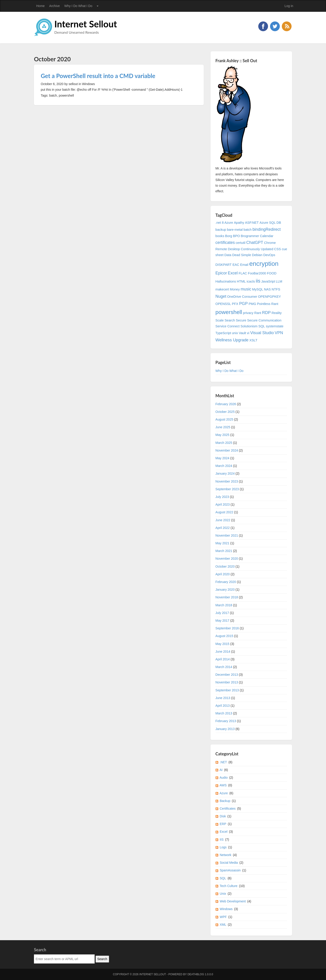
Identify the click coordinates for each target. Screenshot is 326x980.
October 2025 (225, 412)
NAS (267, 289)
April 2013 (223, 706)
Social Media (229, 863)
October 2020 (225, 566)
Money (235, 289)
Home (40, 6)
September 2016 (227, 628)
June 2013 (223, 698)
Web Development (233, 901)
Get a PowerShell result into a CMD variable (98, 76)
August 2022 (224, 512)
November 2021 (227, 535)
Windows (226, 909)
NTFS (276, 289)
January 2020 (225, 590)
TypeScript (223, 333)
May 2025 (222, 435)
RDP (266, 313)
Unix (223, 894)
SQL (262, 326)
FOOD (272, 273)
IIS (222, 840)
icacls (251, 281)
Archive (54, 6)
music (246, 289)
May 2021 (222, 543)
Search (230, 320)
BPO (236, 236)
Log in (289, 6)
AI (221, 770)
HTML (241, 281)
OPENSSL (223, 304)
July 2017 (222, 613)
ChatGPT (255, 243)
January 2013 (225, 729)
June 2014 (223, 652)
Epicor (221, 273)
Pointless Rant (268, 304)
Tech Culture (229, 886)
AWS (223, 785)
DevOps (269, 255)
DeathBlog (196, 974)
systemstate (275, 326)
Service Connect (228, 326)
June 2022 (223, 520)
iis (258, 281)
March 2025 (224, 443)
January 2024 (225, 473)
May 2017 (222, 621)
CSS (278, 249)
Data (228, 255)
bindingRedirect (266, 229)
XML (223, 925)
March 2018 (224, 605)
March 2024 (224, 466)
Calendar (267, 236)
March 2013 (224, 713)
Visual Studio (262, 333)
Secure (241, 320)
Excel (233, 273)
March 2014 (224, 667)
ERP (223, 824)
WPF (223, 917)
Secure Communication (264, 320)
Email (244, 265)
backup (221, 230)
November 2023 (227, 481)
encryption (264, 264)
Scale (220, 320)
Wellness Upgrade (232, 340)
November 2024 (227, 450)
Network (225, 855)
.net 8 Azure (224, 223)
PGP (243, 304)
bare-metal (235, 230)
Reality (277, 313)
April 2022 (223, 528)
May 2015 (222, 644)
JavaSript (268, 281)
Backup (225, 801)
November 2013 (227, 682)
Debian (257, 255)
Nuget (221, 296)
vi (248, 333)
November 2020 (227, 559)
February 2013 (226, 721)
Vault (242, 333)
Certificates (228, 809)
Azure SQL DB (270, 223)
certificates (225, 243)
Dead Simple (242, 255)
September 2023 (227, 489)
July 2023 (222, 497)
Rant (258, 313)
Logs (223, 847)
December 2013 (227, 675)
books (220, 236)
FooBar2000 (257, 273)
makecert (222, 289)
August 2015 (224, 636)
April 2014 (223, 659)
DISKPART (224, 265)
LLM (279, 281)
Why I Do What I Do (78, 6)
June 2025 (223, 427)
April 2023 (223, 504)
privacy (248, 313)
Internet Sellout (86, 24)
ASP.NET (252, 223)
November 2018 (227, 597)
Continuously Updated (257, 249)
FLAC (243, 273)
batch (248, 230)
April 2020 (223, 574)
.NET (223, 762)
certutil (241, 243)
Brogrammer (250, 236)
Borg (229, 236)
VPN (279, 333)
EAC (236, 265)
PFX (235, 304)
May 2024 (222, 458)
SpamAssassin (230, 870)
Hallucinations (226, 281)
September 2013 (227, 690)
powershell (229, 312)
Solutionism (249, 326)
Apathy (239, 223)
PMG (252, 304)
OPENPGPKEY (270, 297)
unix (235, 333)
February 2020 (226, 582)
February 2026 (226, 404)
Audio (224, 778)
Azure (224, 793)
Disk (223, 816)
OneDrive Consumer (242, 297)
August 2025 (224, 419)
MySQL (258, 289)
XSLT (253, 340)
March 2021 (224, 551)
